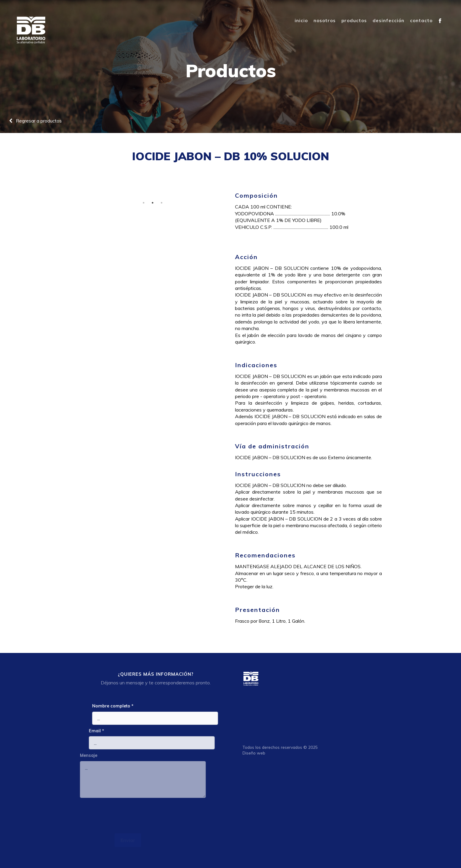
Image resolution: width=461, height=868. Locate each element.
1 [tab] (141, 203)
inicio (301, 21)
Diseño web (256, 753)
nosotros (325, 21)
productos (354, 21)
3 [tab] (159, 203)
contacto (421, 21)
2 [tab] (150, 203)
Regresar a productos (35, 121)
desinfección (388, 21)
